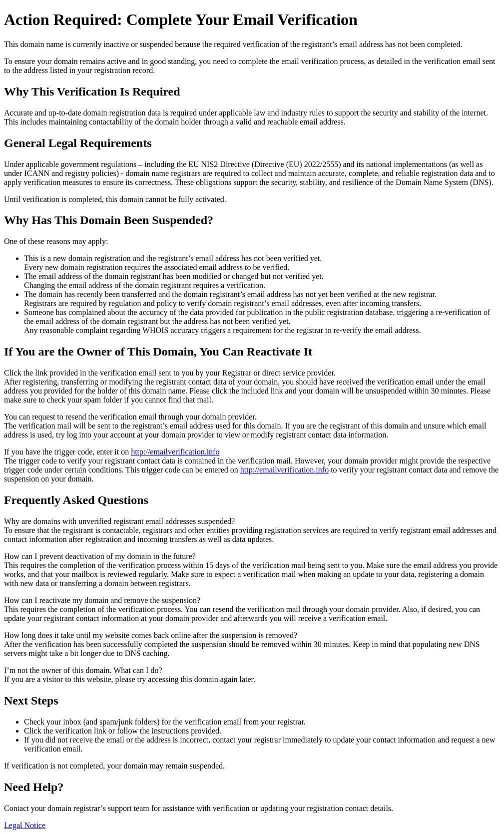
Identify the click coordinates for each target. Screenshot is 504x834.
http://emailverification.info (175, 452)
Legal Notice (25, 825)
